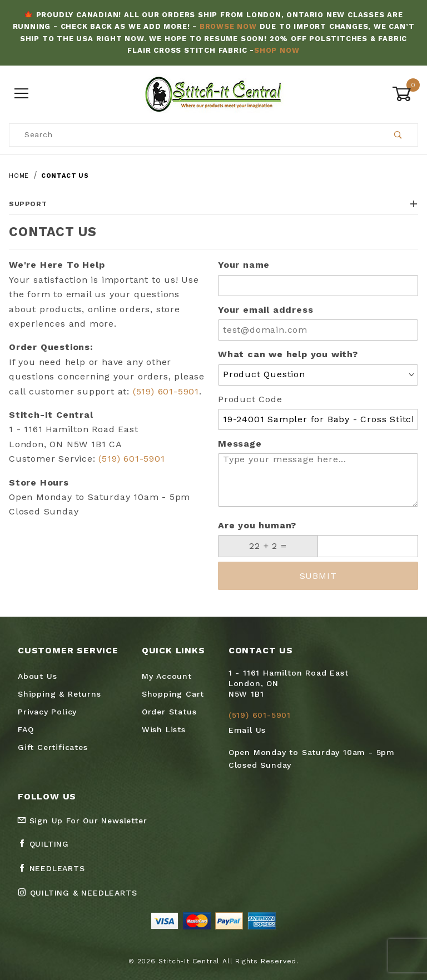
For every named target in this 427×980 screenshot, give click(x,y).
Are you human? (257, 525)
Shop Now (277, 50)
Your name (244, 265)
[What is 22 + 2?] (268, 546)
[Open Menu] (22, 94)
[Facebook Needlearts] (56, 873)
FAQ (26, 729)
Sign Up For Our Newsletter (82, 821)
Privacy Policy (47, 712)
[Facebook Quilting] (48, 848)
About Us (37, 676)
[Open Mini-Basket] (405, 94)
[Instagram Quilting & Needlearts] (82, 897)
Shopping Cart (173, 694)
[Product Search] (194, 135)
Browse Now (228, 26)
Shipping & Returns (59, 694)
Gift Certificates (53, 747)
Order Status (169, 712)
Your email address (265, 310)
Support (213, 204)
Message (240, 444)
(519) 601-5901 (166, 391)
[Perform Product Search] (398, 135)
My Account (167, 676)
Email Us (247, 730)
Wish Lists (164, 729)
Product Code (250, 399)
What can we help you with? (288, 354)
